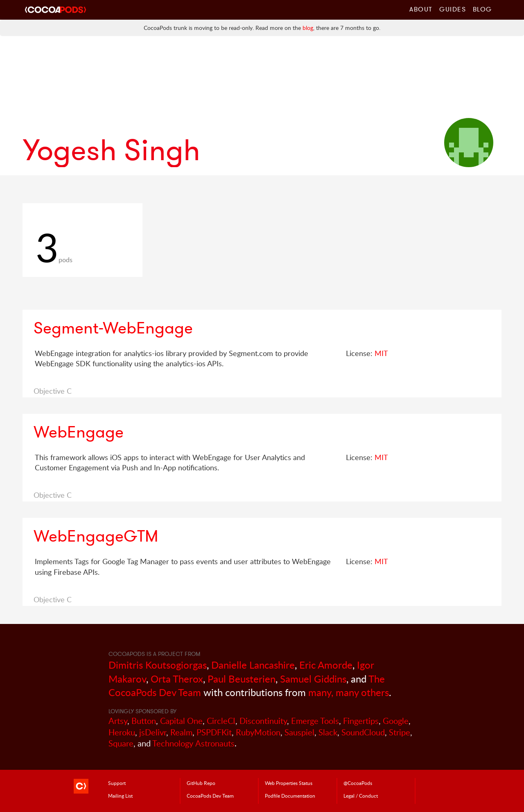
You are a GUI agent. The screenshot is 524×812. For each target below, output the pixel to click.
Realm (181, 732)
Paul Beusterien (242, 679)
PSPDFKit (214, 732)
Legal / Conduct (361, 796)
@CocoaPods (358, 783)
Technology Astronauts (193, 743)
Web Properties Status (289, 783)
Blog (482, 9)
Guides (453, 9)
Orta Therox (177, 679)
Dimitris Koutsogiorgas (158, 665)
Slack (328, 732)
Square (121, 743)
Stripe (400, 732)
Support (117, 783)
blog (308, 28)
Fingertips (361, 721)
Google (396, 721)
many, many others (349, 692)
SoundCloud (363, 732)
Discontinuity (263, 721)
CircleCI (221, 721)
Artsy (118, 721)
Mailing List (120, 796)
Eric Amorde (326, 665)
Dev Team (210, 796)
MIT (381, 353)
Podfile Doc (290, 796)
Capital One (181, 721)
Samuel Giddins (313, 679)
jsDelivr (153, 732)
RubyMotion (258, 732)
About (421, 9)
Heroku (122, 732)
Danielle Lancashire (253, 665)
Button (144, 721)
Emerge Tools (315, 721)
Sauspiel (299, 732)
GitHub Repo (201, 783)
